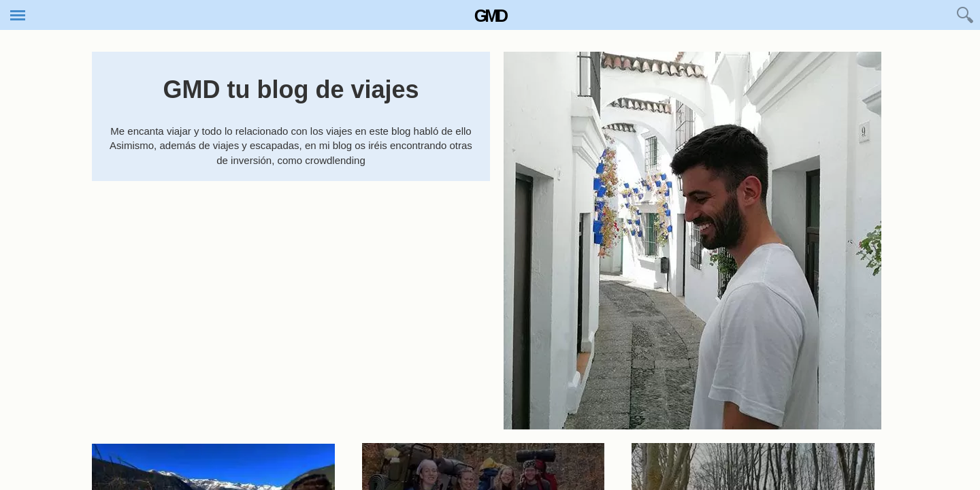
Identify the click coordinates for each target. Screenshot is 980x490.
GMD (490, 16)
